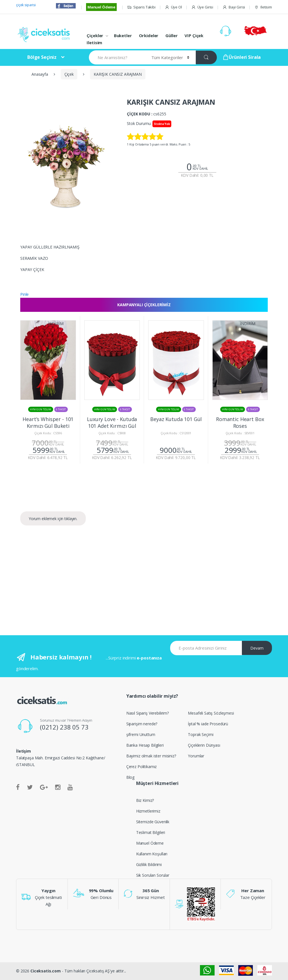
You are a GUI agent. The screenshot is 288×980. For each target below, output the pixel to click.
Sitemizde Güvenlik (153, 822)
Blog (130, 777)
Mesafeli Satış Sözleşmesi (211, 713)
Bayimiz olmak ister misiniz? (151, 756)
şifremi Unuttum (141, 734)
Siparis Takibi (141, 7)
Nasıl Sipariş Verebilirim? (148, 713)
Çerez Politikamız (142, 767)
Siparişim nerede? (142, 724)
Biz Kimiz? (145, 800)
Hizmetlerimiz (148, 811)
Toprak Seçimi (201, 734)
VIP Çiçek (194, 35)
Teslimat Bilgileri (151, 832)
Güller (171, 35)
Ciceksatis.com (46, 971)
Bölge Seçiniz (42, 57)
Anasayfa (40, 74)
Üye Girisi (202, 7)
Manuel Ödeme (101, 7)
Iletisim (263, 7)
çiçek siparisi (26, 5)
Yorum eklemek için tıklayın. (53, 519)
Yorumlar (196, 756)
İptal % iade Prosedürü (208, 724)
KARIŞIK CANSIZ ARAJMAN (118, 74)
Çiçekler (95, 35)
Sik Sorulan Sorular (153, 875)
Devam (257, 648)
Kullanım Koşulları (152, 854)
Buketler (123, 35)
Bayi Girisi (234, 7)
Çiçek (69, 74)
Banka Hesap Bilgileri (145, 745)
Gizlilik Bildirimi (149, 864)
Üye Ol (173, 7)
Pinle (24, 294)
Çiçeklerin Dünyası (204, 745)
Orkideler (149, 35)
